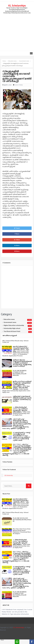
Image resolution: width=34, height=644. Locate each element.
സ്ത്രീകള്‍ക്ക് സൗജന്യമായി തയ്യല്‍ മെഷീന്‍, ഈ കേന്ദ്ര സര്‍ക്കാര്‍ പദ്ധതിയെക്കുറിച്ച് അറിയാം (22, 399)
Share (17, 234)
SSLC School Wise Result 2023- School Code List (15, 341)
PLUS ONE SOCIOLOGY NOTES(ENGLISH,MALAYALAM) (22, 520)
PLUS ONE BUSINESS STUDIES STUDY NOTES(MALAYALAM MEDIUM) (20, 373)
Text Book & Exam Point (12, 331)
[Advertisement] (17, 32)
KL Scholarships (17, 6)
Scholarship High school (12, 328)
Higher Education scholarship (14, 325)
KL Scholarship (9, 475)
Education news (9, 319)
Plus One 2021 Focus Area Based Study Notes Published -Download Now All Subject (22, 531)
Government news (10, 322)
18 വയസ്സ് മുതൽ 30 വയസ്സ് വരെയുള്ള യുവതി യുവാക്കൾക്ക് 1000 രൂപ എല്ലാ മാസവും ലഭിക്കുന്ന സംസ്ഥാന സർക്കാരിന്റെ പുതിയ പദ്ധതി (21, 436)
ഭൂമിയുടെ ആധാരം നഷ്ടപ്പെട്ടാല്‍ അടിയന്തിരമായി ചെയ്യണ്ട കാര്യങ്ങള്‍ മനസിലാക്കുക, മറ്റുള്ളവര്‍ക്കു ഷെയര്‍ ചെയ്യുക (22, 363)
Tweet (17, 228)
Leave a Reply (19, 85)
